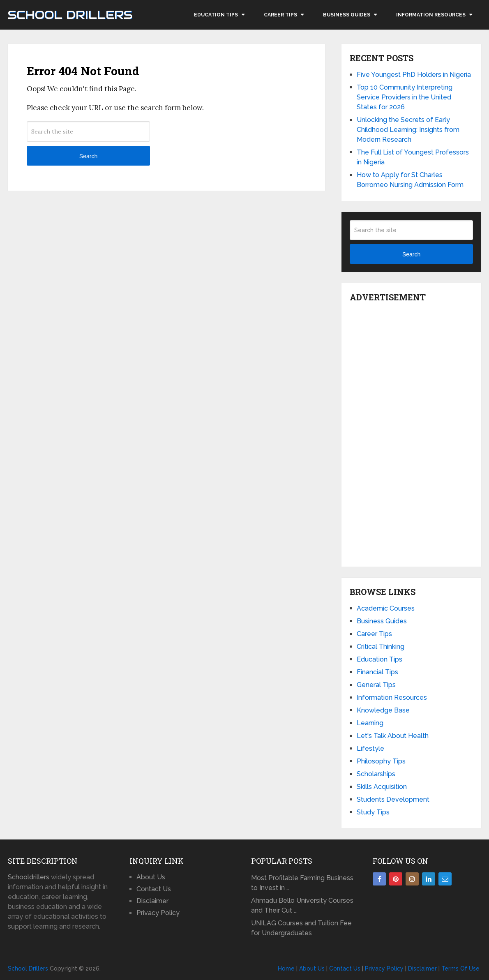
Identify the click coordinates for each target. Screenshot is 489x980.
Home (286, 968)
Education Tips (216, 15)
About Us (151, 877)
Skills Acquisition (382, 787)
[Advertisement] (411, 432)
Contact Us (154, 889)
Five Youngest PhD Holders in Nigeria (414, 75)
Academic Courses (386, 608)
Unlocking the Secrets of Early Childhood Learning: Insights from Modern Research (408, 130)
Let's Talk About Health (393, 736)
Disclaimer (152, 901)
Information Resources (431, 15)
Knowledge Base (383, 710)
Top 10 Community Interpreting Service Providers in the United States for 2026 (405, 97)
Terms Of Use (460, 968)
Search (88, 156)
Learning (370, 723)
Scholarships (376, 774)
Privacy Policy (158, 913)
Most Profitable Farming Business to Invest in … (302, 883)
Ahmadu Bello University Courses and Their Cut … (302, 905)
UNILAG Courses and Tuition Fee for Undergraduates (301, 928)
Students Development (393, 799)
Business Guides (347, 15)
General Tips (376, 685)
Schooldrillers (29, 877)
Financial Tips (377, 672)
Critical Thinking (381, 647)
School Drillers (70, 15)
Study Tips (373, 812)
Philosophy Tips (381, 761)
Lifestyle (370, 748)
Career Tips (280, 15)
